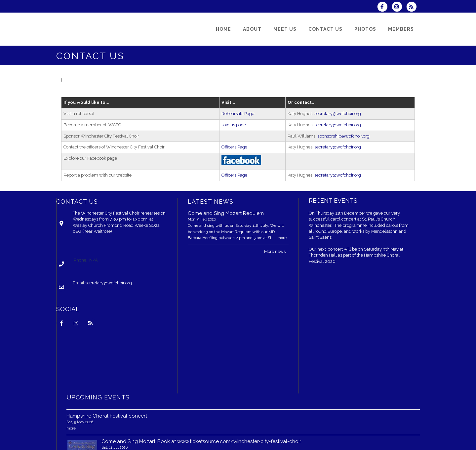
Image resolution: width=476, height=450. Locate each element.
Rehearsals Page (238, 114)
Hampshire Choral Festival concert (107, 416)
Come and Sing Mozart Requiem (226, 213)
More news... (276, 251)
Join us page (234, 125)
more (282, 238)
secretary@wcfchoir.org (338, 114)
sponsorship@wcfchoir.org (343, 136)
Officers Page (234, 147)
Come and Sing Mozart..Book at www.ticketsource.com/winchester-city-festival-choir (201, 441)
